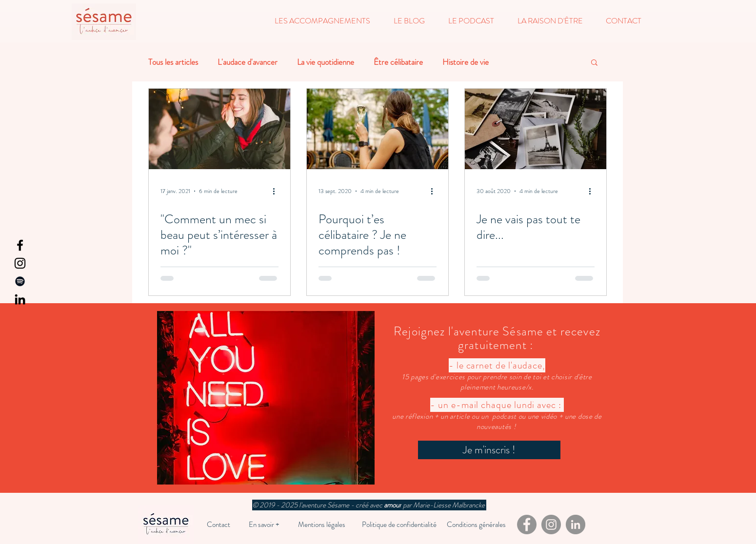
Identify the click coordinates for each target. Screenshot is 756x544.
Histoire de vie (466, 62)
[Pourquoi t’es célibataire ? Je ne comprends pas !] (378, 129)
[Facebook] (20, 245)
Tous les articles (173, 62)
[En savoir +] (264, 525)
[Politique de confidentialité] (399, 525)
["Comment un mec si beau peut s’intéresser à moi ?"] (219, 129)
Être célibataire (398, 62)
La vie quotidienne (326, 62)
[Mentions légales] (322, 525)
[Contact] (219, 525)
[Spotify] (20, 281)
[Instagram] (20, 263)
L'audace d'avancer (248, 62)
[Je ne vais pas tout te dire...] (536, 129)
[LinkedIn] (20, 299)
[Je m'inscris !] (489, 450)
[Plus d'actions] (277, 191)
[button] (322, 21)
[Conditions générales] (476, 525)
